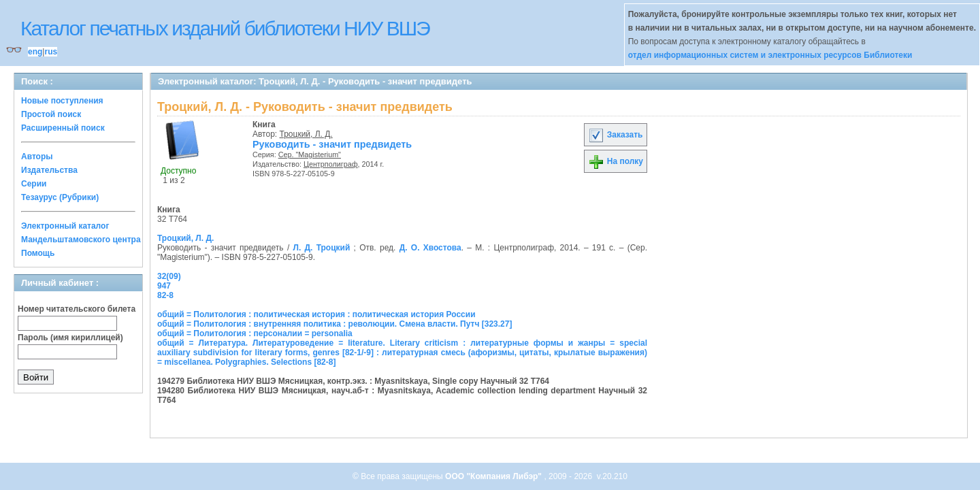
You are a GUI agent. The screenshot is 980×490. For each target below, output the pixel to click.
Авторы (37, 157)
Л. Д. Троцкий (321, 248)
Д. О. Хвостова (430, 248)
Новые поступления (62, 101)
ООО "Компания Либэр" (494, 476)
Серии (34, 184)
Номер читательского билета (77, 309)
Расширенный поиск (63, 128)
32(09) (169, 276)
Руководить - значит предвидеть (332, 144)
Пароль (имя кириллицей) (70, 338)
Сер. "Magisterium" (310, 154)
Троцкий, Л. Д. (306, 134)
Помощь (38, 253)
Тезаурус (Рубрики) (60, 197)
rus (51, 52)
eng (35, 52)
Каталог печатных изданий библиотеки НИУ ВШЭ (225, 28)
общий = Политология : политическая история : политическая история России (316, 314)
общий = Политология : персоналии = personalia (255, 333)
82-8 (165, 295)
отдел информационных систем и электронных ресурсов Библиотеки (770, 55)
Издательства (49, 170)
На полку (616, 161)
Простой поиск (51, 114)
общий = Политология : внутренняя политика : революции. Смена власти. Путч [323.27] (334, 324)
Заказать (615, 135)
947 (164, 286)
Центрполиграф (331, 164)
